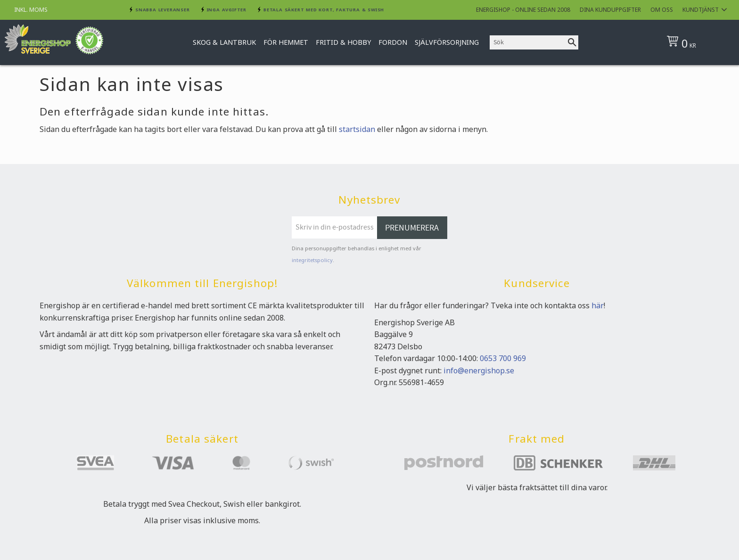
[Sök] (572, 42)
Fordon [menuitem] (393, 42)
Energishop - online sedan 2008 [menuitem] (523, 10)
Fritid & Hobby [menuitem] (343, 42)
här (598, 305)
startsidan (357, 129)
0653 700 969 (503, 358)
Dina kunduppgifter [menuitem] (610, 10)
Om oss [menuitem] (662, 10)
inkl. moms (31, 10)
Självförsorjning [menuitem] (447, 42)
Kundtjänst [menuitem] (701, 10)
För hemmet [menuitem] (286, 42)
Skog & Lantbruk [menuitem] (224, 42)
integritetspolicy (312, 260)
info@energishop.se (479, 371)
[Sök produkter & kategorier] (528, 42)
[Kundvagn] (696, 42)
